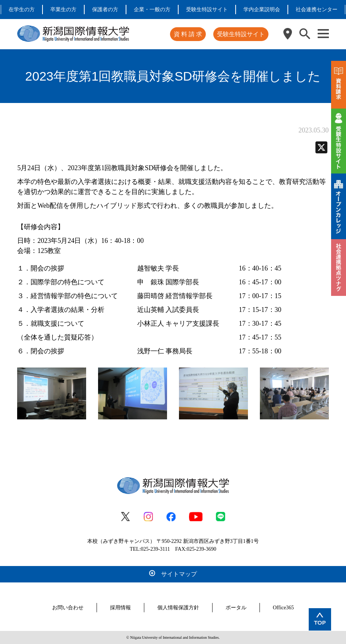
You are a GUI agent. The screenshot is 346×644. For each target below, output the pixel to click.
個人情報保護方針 (178, 608)
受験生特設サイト (207, 10)
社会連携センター (317, 10)
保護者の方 (105, 10)
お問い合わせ (68, 608)
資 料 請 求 (188, 34)
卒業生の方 (63, 10)
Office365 (284, 608)
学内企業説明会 (262, 10)
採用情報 (120, 608)
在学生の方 (22, 10)
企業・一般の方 (152, 10)
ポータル (236, 608)
